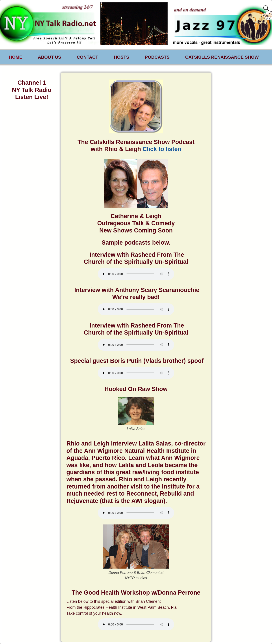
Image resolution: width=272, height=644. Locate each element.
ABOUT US (50, 57)
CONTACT (87, 57)
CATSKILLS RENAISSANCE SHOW (222, 57)
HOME (16, 57)
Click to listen (162, 149)
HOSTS (122, 57)
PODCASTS (157, 57)
